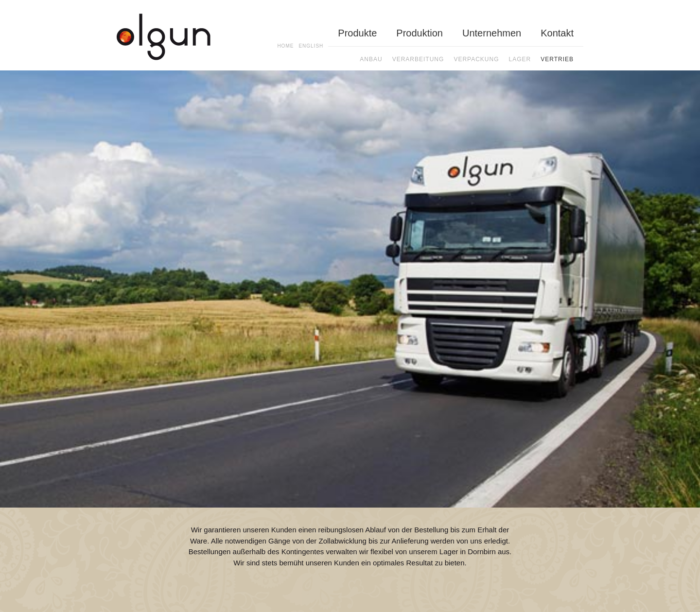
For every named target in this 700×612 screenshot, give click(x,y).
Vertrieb (557, 59)
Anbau (371, 59)
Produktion (420, 33)
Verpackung (476, 59)
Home (285, 46)
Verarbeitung (418, 59)
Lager (520, 59)
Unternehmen (492, 33)
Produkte (357, 33)
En (311, 46)
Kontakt (557, 33)
